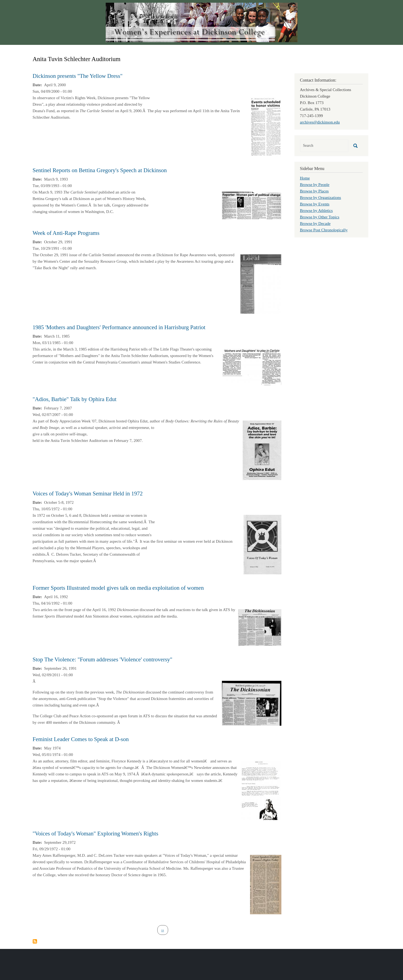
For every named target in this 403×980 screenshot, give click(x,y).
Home (305, 178)
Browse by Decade (315, 224)
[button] (266, 126)
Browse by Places (314, 191)
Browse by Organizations (321, 198)
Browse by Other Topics (320, 217)
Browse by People (315, 185)
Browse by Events (315, 204)
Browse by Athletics (317, 211)
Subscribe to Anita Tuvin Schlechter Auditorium (35, 941)
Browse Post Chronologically (324, 230)
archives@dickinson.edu (320, 122)
